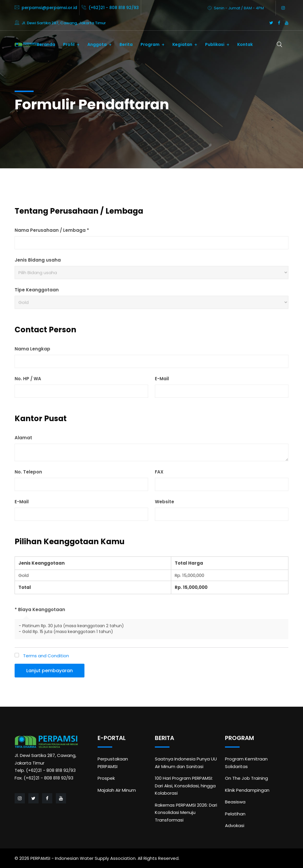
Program (150, 44)
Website (165, 502)
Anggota (97, 44)
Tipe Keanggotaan (37, 290)
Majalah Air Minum (117, 790)
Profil (69, 44)
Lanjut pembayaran (50, 671)
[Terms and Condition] (17, 655)
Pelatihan (235, 814)
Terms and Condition (46, 656)
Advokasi (235, 825)
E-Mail (162, 379)
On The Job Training (246, 778)
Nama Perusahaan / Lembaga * (52, 230)
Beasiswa (235, 802)
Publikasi (215, 44)
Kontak (245, 44)
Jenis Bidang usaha (38, 260)
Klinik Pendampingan (247, 790)
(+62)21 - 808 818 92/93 (114, 8)
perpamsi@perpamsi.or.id (49, 8)
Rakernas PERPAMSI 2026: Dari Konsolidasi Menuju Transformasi (186, 812)
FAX (159, 472)
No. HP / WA (28, 379)
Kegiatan (182, 44)
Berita (126, 44)
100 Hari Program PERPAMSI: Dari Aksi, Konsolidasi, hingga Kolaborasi (185, 786)
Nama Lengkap (32, 349)
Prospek (106, 778)
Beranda (46, 44)
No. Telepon (28, 472)
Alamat (23, 438)
